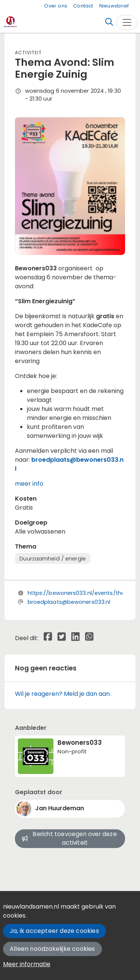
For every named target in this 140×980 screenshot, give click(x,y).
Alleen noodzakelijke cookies (52, 949)
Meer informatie (27, 964)
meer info (29, 484)
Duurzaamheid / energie (53, 559)
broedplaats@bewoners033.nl (69, 602)
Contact (83, 6)
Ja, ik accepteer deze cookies (54, 931)
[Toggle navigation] (127, 22)
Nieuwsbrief (114, 6)
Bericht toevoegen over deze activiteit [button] (69, 838)
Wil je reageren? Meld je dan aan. (63, 694)
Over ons (56, 6)
